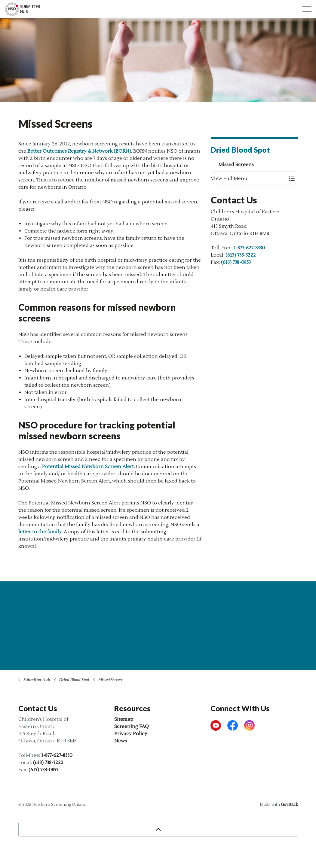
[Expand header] (307, 9)
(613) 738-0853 (236, 262)
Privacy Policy (131, 734)
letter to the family (40, 532)
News (121, 741)
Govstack (289, 805)
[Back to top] (158, 830)
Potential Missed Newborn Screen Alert (88, 467)
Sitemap (124, 719)
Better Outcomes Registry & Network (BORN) (79, 151)
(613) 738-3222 (241, 255)
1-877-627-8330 (249, 248)
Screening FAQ (132, 726)
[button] (248, 178)
